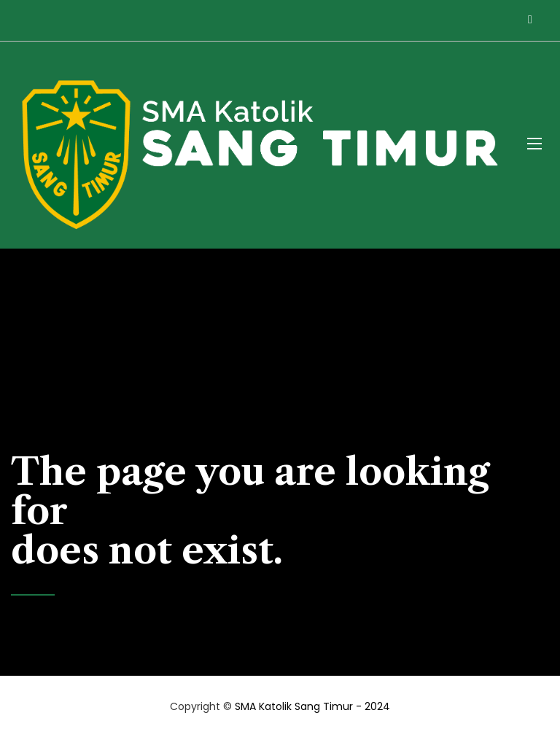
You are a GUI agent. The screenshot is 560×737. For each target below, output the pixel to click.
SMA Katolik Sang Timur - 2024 (312, 706)
